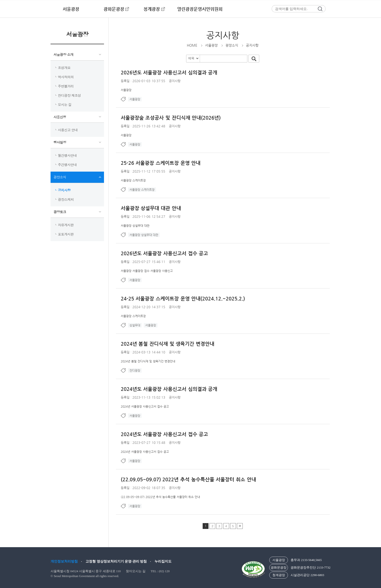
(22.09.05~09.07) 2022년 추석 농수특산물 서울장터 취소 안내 (188, 479)
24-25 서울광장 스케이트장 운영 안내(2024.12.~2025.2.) (183, 299)
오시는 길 (65, 105)
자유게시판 (66, 225)
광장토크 (60, 212)
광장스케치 (66, 199)
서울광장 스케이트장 (133, 180)
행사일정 (60, 142)
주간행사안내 (67, 165)
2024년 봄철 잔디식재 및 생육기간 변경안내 (168, 344)
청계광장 (152, 9)
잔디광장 (135, 370)
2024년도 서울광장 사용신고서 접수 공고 (165, 434)
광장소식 (60, 177)
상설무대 (135, 325)
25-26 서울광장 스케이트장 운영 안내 (161, 163)
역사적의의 (66, 77)
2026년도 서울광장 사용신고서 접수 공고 (165, 253)
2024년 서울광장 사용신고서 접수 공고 (145, 406)
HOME (192, 45)
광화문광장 (114, 9)
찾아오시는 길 (136, 571)
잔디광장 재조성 (69, 95)
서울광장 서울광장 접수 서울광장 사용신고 (147, 271)
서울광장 (71, 9)
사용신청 (60, 117)
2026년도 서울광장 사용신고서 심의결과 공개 (169, 73)
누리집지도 (163, 561)
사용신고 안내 (68, 130)
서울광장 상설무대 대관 (135, 226)
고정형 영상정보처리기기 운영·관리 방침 (116, 561)
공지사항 (64, 190)
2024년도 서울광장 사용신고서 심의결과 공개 (169, 389)
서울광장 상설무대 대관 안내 (151, 208)
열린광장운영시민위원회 (200, 9)
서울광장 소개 (63, 54)
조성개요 (64, 68)
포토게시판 (66, 234)
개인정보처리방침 (64, 561)
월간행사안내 (67, 155)
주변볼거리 (66, 86)
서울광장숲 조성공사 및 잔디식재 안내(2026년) (171, 118)
